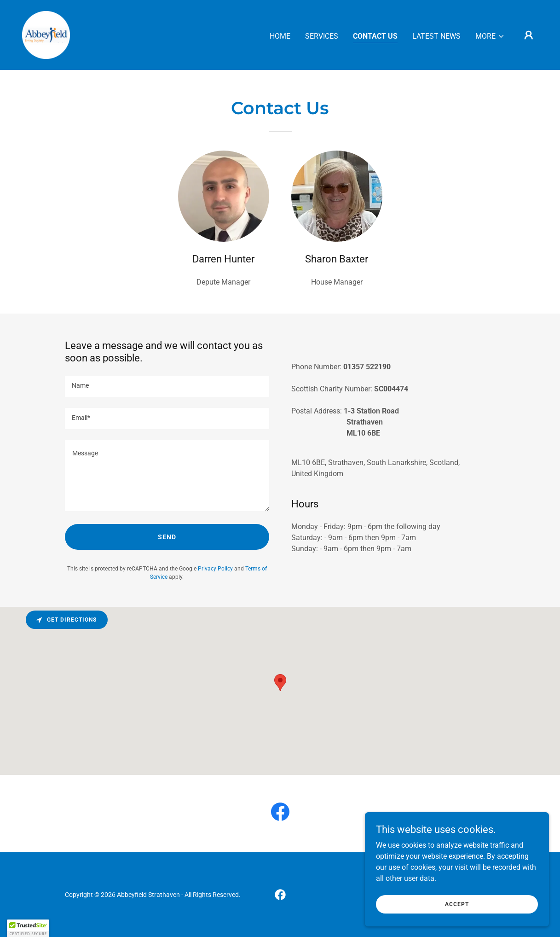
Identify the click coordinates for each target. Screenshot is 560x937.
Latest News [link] (436, 36)
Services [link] (322, 36)
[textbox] (167, 386)
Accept (457, 904)
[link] (46, 34)
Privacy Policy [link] (215, 569)
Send (167, 537)
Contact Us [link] (375, 36)
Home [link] (280, 36)
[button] (490, 36)
